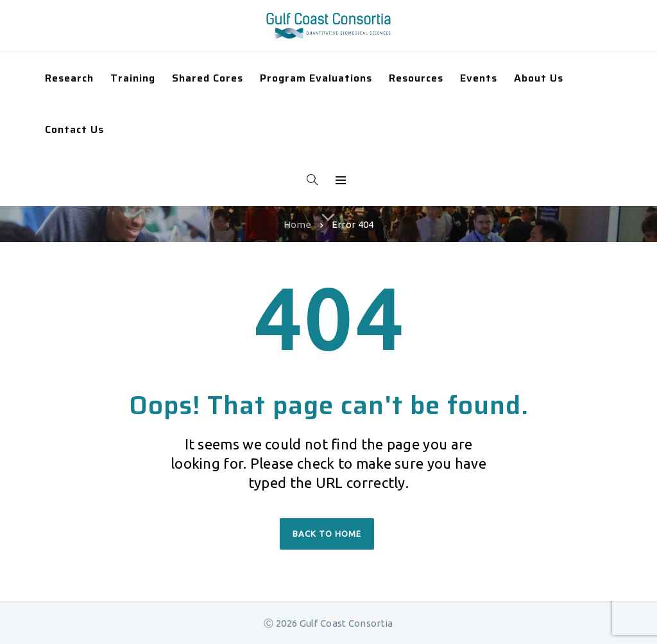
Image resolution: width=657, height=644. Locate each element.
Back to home (327, 534)
